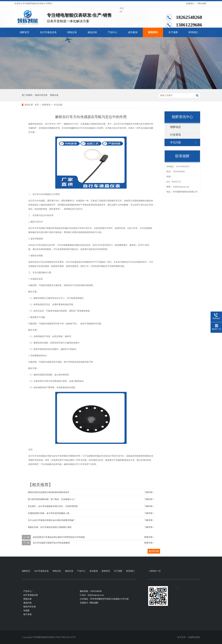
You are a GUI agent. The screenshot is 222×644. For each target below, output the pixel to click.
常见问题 (58, 105)
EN (121, 12)
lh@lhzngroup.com (181, 187)
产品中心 (112, 32)
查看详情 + (149, 537)
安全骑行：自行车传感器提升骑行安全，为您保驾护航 (53, 506)
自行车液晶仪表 (48, 32)
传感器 (26, 611)
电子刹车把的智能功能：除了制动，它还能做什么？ (52, 499)
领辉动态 (175, 127)
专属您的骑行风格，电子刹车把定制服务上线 (49, 513)
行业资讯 (175, 135)
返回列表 (154, 551)
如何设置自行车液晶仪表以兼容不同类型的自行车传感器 (59, 537)
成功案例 (133, 32)
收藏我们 (190, 3)
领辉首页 (25, 32)
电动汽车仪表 (41, 95)
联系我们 (193, 32)
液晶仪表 (92, 32)
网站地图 (202, 3)
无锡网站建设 (194, 637)
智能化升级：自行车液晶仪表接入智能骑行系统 (50, 527)
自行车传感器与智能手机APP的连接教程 (51, 543)
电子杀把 (27, 614)
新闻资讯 (153, 32)
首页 (37, 105)
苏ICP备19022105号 (67, 637)
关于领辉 (173, 32)
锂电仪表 (72, 32)
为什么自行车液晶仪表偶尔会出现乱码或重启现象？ (52, 520)
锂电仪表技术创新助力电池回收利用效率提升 (49, 492)
